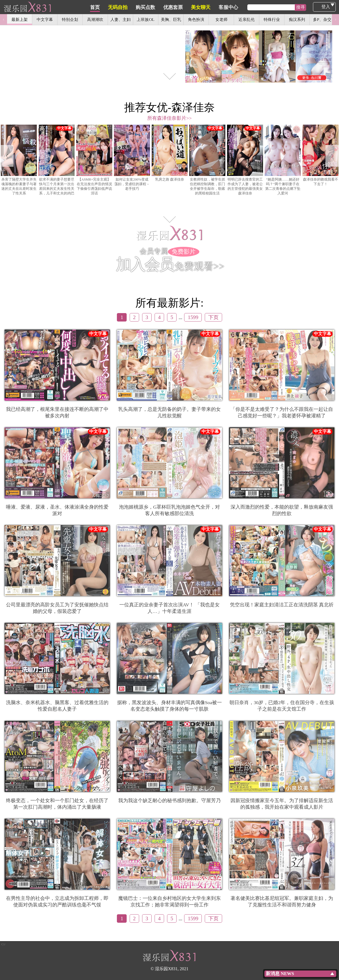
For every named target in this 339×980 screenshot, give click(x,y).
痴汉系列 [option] (297, 19)
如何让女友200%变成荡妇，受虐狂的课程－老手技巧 (132, 158)
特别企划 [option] (70, 19)
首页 (121, 7)
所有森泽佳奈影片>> (169, 118)
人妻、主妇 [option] (121, 19)
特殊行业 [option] (272, 19)
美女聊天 (226, 7)
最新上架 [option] (20, 19)
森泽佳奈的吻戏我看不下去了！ (320, 155)
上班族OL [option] (145, 19)
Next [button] (335, 20)
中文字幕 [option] (45, 19)
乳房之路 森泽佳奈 (170, 153)
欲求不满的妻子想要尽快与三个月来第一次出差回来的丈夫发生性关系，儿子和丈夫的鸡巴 (57, 160)
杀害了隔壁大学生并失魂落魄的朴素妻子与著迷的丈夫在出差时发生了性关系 (19, 160)
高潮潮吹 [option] (95, 19)
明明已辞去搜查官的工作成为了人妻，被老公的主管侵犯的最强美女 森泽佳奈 (245, 160)
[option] (169, 45)
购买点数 (171, 7)
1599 (193, 317)
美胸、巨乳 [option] (171, 19)
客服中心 (254, 7)
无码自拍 (143, 7)
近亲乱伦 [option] (247, 19)
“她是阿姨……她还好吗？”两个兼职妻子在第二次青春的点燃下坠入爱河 (283, 160)
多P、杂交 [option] (322, 19)
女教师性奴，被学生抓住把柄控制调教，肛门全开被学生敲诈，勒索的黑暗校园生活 (207, 160)
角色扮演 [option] (196, 19)
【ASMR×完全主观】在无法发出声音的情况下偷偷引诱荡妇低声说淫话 (94, 160)
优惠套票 (199, 7)
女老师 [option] (221, 19)
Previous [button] (4, 20)
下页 (213, 317)
